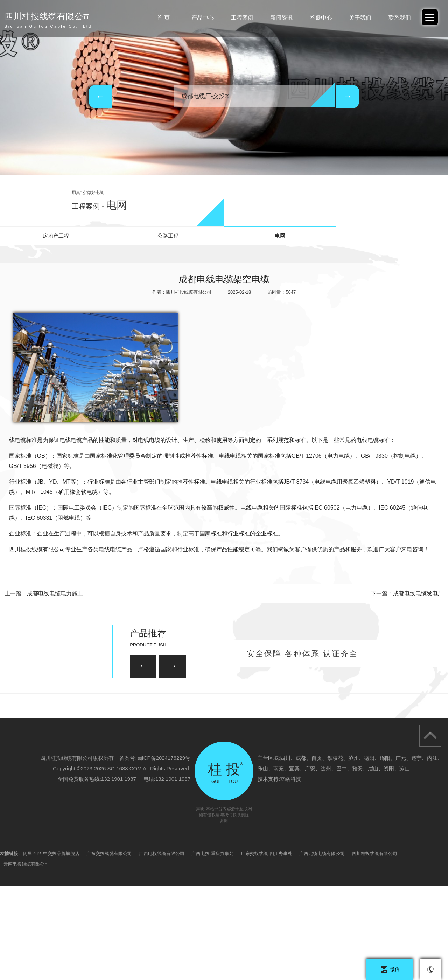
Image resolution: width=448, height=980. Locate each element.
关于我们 (360, 18)
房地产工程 (56, 236)
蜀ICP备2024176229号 (164, 852)
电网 (280, 236)
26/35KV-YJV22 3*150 (95, 737)
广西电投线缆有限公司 (162, 947)
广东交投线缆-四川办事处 (267, 947)
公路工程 (168, 236)
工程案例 (242, 18)
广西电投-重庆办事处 (213, 947)
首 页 (163, 18)
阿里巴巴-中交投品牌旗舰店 (51, 947)
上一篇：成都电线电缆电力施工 (44, 593)
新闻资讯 (281, 18)
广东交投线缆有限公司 (109, 947)
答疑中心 (321, 18)
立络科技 (290, 873)
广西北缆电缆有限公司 (322, 947)
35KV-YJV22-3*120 (189, 699)
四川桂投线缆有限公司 (374, 947)
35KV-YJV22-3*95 (352, 737)
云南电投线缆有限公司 (26, 958)
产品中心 (203, 18)
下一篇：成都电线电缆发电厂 (407, 593)
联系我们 (400, 18)
